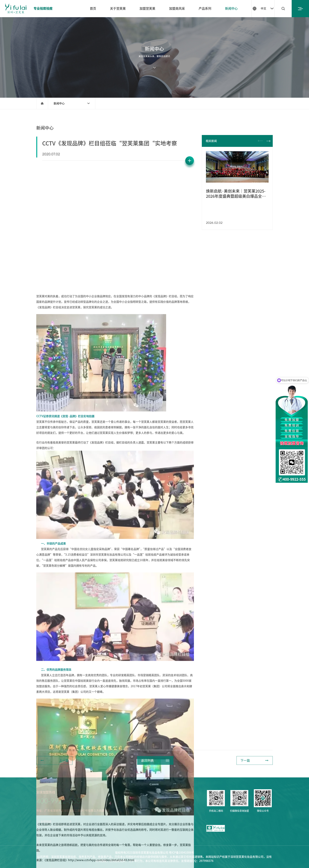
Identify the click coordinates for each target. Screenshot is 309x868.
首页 (93, 8)
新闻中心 (231, 8)
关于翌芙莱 (118, 8)
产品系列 (205, 8)
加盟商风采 (177, 8)
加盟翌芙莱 (147, 8)
